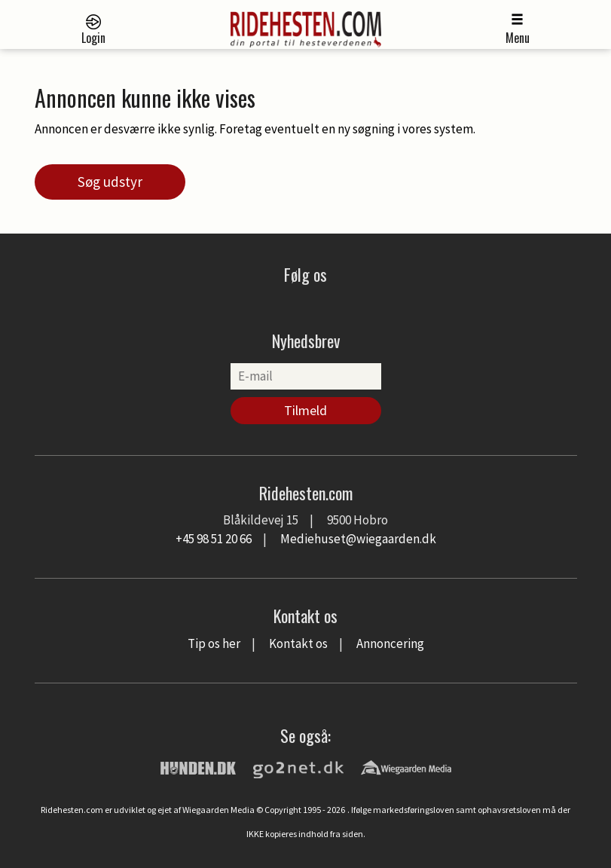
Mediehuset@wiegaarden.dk (358, 539)
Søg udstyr (110, 182)
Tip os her (214, 643)
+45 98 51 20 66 (214, 539)
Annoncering (390, 643)
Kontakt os (298, 643)
